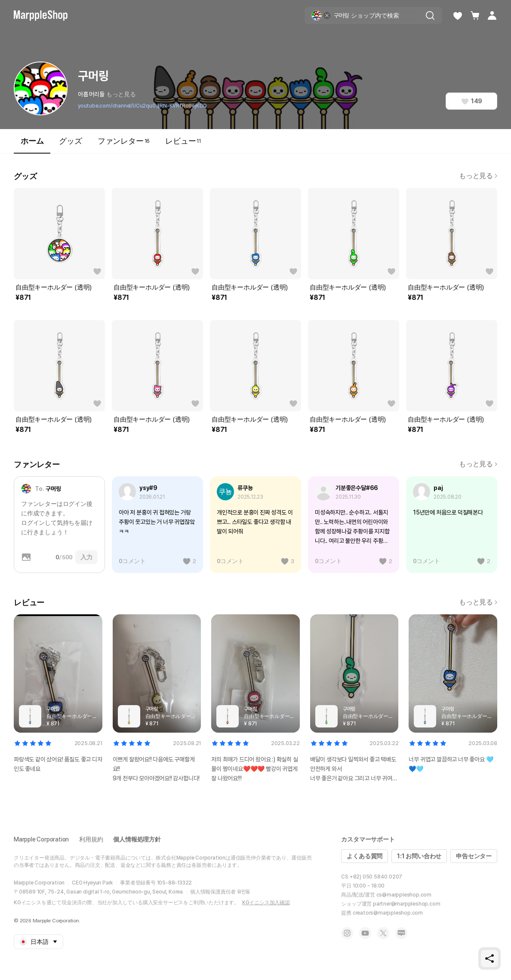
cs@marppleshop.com (404, 895)
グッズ (70, 141)
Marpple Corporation (41, 839)
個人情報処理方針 (137, 839)
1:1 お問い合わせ (419, 856)
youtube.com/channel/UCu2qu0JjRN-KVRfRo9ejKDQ (142, 106)
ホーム (32, 145)
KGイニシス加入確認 (266, 903)
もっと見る (121, 94)
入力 (86, 557)
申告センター (474, 856)
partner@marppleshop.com (406, 904)
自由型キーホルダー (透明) (54, 287)
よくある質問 (365, 856)
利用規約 (91, 839)
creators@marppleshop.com (388, 913)
